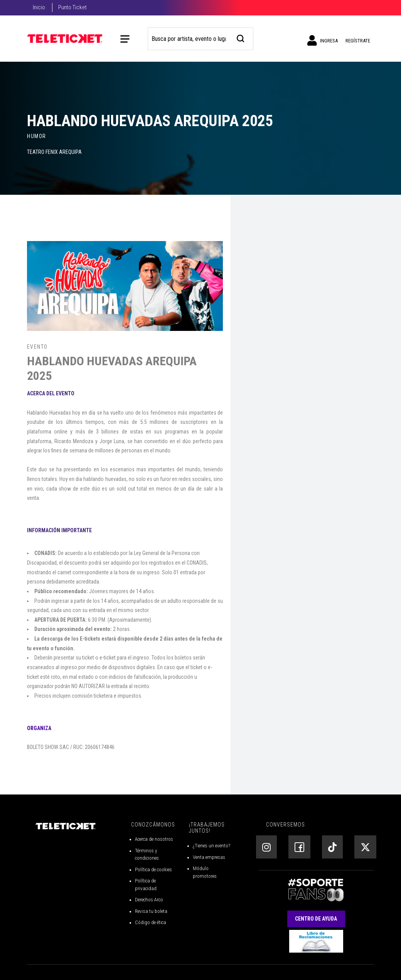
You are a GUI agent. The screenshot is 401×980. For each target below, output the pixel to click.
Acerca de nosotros (154, 839)
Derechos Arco (149, 900)
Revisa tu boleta (151, 911)
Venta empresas (209, 857)
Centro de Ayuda (316, 919)
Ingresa (323, 40)
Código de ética (151, 922)
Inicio (39, 7)
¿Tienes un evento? (211, 846)
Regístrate (358, 41)
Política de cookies (153, 870)
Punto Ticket (72, 7)
